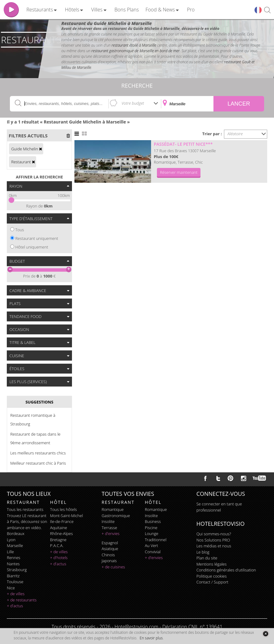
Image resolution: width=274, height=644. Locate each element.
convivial (153, 552)
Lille (10, 552)
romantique (113, 509)
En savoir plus (151, 638)
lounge (152, 533)
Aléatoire (235, 134)
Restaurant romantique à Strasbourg (33, 420)
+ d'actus (15, 606)
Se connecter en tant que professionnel (219, 507)
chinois (108, 555)
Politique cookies (212, 576)
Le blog (203, 552)
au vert (152, 546)
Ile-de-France (62, 521)
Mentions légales (212, 564)
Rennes (13, 558)
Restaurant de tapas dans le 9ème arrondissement (35, 438)
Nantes (13, 564)
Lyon (11, 540)
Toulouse (15, 582)
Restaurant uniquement (37, 238)
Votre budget (133, 103)
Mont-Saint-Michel (66, 516)
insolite (108, 521)
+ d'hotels (59, 558)
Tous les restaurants (25, 509)
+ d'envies (111, 533)
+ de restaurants (22, 600)
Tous (19, 230)
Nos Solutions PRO (213, 540)
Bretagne (58, 540)
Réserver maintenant (179, 172)
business (153, 521)
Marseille (15, 546)
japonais (109, 561)
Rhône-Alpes (61, 533)
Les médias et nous (214, 546)
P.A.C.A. (57, 546)
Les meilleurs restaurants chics (38, 453)
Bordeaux (16, 533)
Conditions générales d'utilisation (226, 570)
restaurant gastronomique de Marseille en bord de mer (136, 51)
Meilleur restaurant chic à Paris (38, 463)
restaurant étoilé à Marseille (134, 45)
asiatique (110, 549)
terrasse (109, 528)
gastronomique (116, 516)
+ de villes (16, 594)
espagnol (110, 543)
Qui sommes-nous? (214, 534)
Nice (11, 588)
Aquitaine (59, 528)
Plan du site (207, 558)
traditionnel (156, 540)
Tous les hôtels (63, 509)
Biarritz (13, 576)
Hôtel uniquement (32, 247)
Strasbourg (17, 570)
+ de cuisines (113, 567)
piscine (151, 528)
